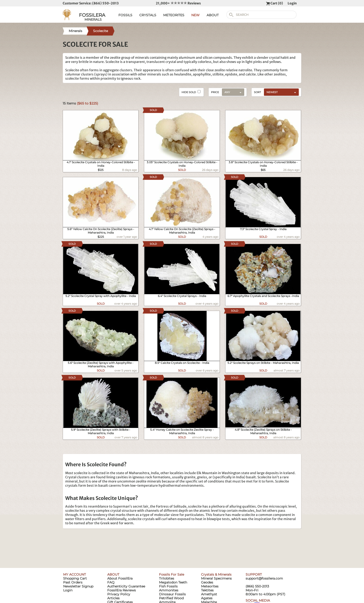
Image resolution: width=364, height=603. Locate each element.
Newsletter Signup (78, 586)
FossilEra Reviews (122, 590)
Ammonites (169, 590)
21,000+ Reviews (178, 3)
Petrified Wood (171, 598)
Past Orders (73, 582)
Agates (207, 598)
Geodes (207, 582)
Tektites (207, 590)
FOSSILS (125, 15)
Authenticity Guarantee (126, 586)
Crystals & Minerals (216, 574)
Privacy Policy (119, 594)
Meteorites (210, 586)
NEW (195, 15)
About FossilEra (120, 578)
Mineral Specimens (216, 578)
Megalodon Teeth (173, 582)
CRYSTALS (148, 15)
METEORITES (174, 15)
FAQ (111, 582)
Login (292, 3)
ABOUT (213, 15)
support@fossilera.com (264, 578)
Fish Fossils (168, 586)
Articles (113, 598)
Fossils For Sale (172, 574)
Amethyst (209, 594)
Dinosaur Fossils (172, 594)
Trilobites (167, 578)
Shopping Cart (75, 578)
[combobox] (280, 92)
